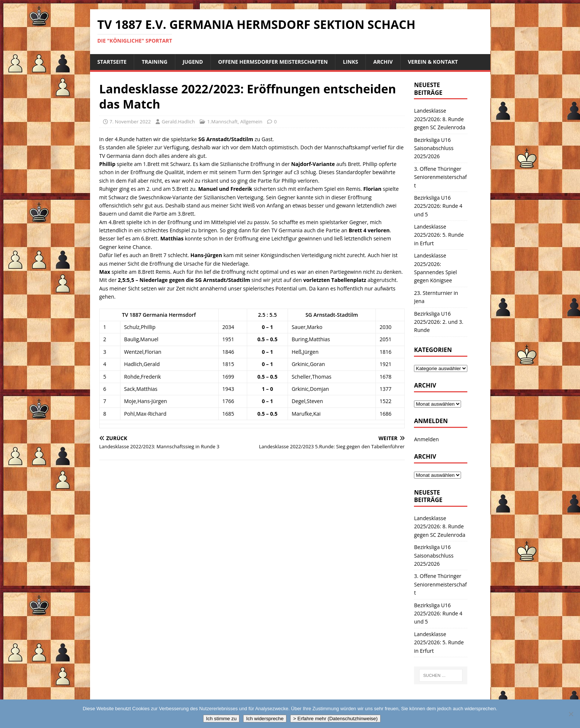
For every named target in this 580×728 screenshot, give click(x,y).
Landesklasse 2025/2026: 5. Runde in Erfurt (439, 235)
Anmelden (426, 439)
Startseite (112, 62)
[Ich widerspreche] (571, 714)
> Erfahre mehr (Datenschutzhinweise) (335, 719)
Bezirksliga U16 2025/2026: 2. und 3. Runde (439, 322)
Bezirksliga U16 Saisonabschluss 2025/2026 (434, 148)
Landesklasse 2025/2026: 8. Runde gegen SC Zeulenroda (440, 119)
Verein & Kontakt (433, 62)
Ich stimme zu (221, 719)
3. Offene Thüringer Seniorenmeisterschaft (440, 177)
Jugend (193, 62)
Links (350, 62)
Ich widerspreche (265, 719)
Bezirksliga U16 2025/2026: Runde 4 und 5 (438, 206)
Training (154, 62)
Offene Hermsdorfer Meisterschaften (273, 62)
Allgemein (251, 122)
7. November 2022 (130, 122)
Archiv (383, 62)
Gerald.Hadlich (178, 122)
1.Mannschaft (222, 122)
